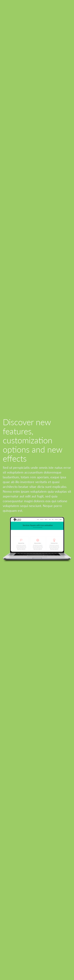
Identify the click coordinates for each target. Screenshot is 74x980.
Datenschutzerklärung (17, 907)
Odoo (34, 967)
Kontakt (8, 929)
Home (7, 902)
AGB (6, 917)
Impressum (10, 912)
